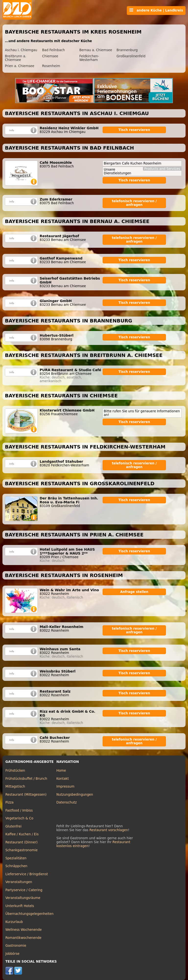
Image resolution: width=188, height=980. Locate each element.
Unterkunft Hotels (20, 906)
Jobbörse (12, 954)
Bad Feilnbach (53, 50)
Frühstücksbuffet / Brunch (26, 779)
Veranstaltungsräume (23, 898)
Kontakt (63, 779)
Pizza (9, 802)
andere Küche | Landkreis (156, 10)
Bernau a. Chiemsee (96, 50)
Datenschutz (66, 802)
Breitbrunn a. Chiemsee (16, 58)
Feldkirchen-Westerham (89, 58)
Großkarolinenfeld (131, 56)
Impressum (65, 786)
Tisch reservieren (134, 130)
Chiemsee (50, 56)
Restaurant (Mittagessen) (26, 795)
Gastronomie (16, 946)
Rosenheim (51, 66)
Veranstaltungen (19, 882)
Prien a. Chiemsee (20, 66)
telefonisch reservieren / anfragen (134, 203)
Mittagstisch (15, 786)
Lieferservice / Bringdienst (27, 874)
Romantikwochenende (23, 938)
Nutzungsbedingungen (75, 795)
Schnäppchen (16, 866)
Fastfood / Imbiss (19, 810)
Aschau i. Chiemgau (21, 50)
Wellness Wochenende (23, 930)
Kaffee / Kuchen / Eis (22, 834)
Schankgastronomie (22, 850)
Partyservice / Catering (24, 890)
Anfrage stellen (134, 592)
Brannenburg (127, 50)
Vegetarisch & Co (19, 818)
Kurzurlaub (14, 922)
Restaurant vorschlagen (109, 830)
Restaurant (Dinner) (22, 842)
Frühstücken (15, 771)
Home (61, 771)
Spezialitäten (16, 858)
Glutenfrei (13, 826)
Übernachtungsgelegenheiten (29, 914)
